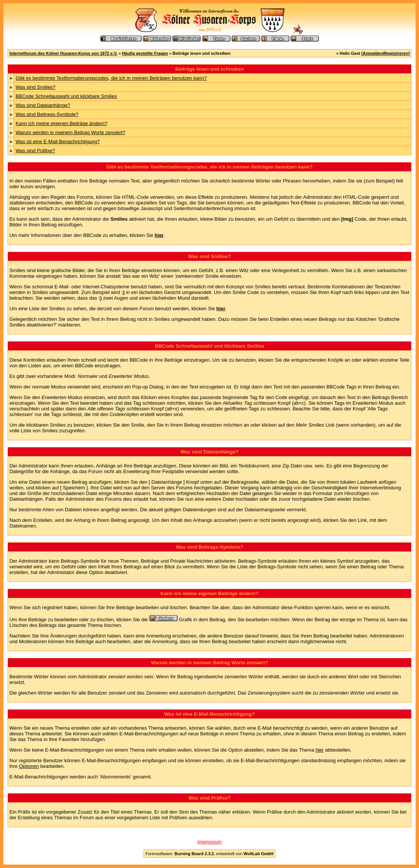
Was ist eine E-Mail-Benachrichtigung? (58, 142)
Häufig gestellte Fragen (145, 53)
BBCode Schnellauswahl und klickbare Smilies (66, 96)
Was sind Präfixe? (35, 151)
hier (320, 750)
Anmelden (373, 53)
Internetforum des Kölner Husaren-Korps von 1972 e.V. (63, 53)
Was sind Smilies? (36, 87)
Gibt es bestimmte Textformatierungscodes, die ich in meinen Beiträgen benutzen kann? (111, 78)
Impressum (209, 842)
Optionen (29, 766)
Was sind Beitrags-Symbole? (47, 114)
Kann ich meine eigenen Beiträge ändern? (61, 123)
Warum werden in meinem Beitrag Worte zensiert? (70, 132)
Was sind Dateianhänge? (43, 105)
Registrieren (396, 53)
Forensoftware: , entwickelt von (209, 854)
